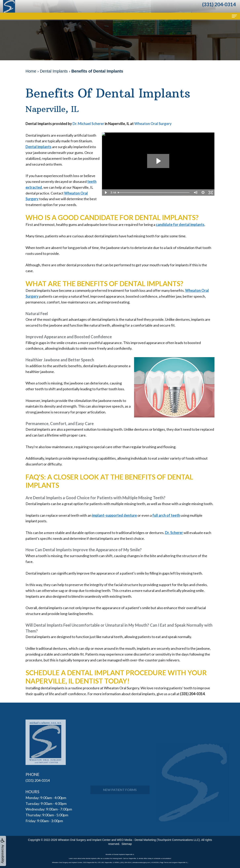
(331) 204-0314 (38, 780)
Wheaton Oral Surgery (153, 124)
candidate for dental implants (180, 224)
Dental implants (38, 147)
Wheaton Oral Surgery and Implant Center (84, 840)
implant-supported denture (114, 515)
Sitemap (127, 844)
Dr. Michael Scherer (89, 124)
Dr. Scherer (174, 533)
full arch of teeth (166, 515)
